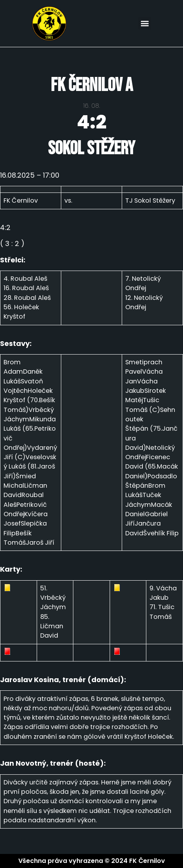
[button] (145, 23)
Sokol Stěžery (91, 149)
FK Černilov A (92, 85)
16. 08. (91, 106)
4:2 (92, 122)
